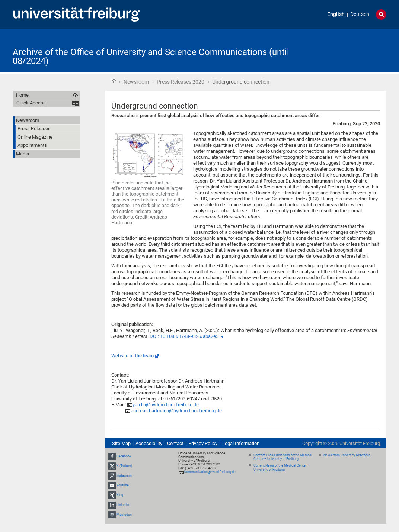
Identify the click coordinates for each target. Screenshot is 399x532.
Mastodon (124, 515)
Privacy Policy (203, 443)
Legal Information (241, 443)
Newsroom (136, 82)
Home (114, 81)
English (336, 14)
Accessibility (149, 443)
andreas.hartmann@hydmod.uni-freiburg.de (176, 411)
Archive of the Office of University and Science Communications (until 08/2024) (151, 57)
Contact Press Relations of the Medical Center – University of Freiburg (283, 457)
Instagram (124, 475)
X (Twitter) (124, 466)
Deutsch (360, 14)
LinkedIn (123, 505)
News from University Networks (347, 455)
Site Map (121, 443)
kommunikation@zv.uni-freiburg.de (210, 472)
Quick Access (31, 103)
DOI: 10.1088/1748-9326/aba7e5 (184, 336)
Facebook (124, 456)
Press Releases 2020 (181, 82)
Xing (120, 495)
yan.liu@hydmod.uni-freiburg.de (166, 405)
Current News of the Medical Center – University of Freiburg (282, 467)
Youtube (123, 485)
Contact (175, 443)
